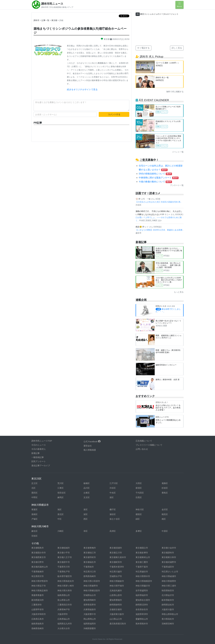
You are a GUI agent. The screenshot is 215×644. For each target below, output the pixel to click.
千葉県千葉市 (142, 567)
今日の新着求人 (39, 449)
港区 (112, 497)
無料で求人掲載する (175, 92)
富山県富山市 (64, 600)
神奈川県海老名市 (66, 581)
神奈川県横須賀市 (92, 591)
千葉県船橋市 (38, 572)
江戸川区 (114, 483)
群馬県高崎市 (90, 576)
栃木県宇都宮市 (65, 576)
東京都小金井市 (169, 548)
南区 (164, 519)
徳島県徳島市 (38, 624)
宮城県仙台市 (90, 595)
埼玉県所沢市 (38, 576)
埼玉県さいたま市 (170, 572)
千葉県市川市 (64, 567)
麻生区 (34, 531)
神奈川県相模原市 (144, 581)
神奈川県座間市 (169, 581)
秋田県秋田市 (168, 591)
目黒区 (139, 497)
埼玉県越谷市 (142, 572)
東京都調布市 (168, 553)
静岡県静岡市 (116, 605)
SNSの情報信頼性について (155, 174)
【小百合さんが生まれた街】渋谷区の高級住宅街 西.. (159, 202)
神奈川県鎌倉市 (117, 581)
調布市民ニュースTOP (42, 441)
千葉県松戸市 (64, 572)
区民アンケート (39, 461)
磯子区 (113, 509)
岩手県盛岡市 (142, 591)
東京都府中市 (64, 562)
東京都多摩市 (142, 553)
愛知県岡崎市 (90, 600)
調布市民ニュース (52, 4)
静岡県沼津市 (142, 605)
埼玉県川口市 (90, 572)
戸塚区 (34, 519)
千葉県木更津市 (117, 567)
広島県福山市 (64, 619)
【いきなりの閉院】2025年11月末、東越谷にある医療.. (160, 230)
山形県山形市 (116, 595)
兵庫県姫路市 (90, 609)
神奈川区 (140, 509)
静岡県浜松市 (168, 605)
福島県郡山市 (64, 595)
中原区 (165, 531)
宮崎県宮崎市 (168, 624)
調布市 (36, 20)
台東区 (87, 493)
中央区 (113, 493)
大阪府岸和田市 (39, 614)
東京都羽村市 (90, 557)
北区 (33, 488)
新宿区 (139, 488)
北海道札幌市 (116, 591)
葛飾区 (165, 483)
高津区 (113, 531)
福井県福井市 (142, 595)
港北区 (61, 514)
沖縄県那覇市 (90, 628)
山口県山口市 (116, 619)
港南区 (34, 514)
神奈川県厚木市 (143, 576)
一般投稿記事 (38, 457)
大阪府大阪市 (168, 609)
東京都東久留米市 (118, 557)
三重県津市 (37, 605)
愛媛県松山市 (142, 619)
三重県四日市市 (65, 605)
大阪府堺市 (63, 614)
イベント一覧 (178, 152)
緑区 (138, 519)
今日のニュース (39, 445)
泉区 (86, 509)
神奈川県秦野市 (91, 586)
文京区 (87, 497)
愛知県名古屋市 (143, 600)
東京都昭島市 (38, 548)
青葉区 (34, 509)
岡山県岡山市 (90, 619)
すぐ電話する (143, 48)
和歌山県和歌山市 (170, 614)
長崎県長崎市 (38, 628)
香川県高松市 (168, 619)
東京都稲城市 (64, 548)
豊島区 (165, 493)
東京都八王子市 (65, 557)
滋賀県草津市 (142, 614)
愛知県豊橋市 (116, 600)
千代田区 (140, 493)
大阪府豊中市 (90, 614)
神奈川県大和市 (65, 591)
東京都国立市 (142, 548)
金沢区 (165, 509)
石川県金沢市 (168, 595)
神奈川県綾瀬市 (169, 576)
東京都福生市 (90, 562)
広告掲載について (144, 441)
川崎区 (61, 531)
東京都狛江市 (90, 553)
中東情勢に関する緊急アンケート (159, 178)
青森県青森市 (38, 595)
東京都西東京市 (39, 557)
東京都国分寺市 (39, 553)
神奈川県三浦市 (169, 586)
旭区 (60, 509)
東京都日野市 (38, 562)
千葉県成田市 (168, 567)
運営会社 (88, 446)
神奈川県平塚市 (117, 586)
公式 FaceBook (92, 441)
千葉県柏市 (89, 567)
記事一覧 (46, 20)
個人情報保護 (90, 450)
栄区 (86, 514)
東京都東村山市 (143, 557)
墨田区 (34, 493)
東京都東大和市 (169, 557)
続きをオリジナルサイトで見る (82, 89)
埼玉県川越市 (116, 572)
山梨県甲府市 (38, 609)
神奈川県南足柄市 (40, 591)
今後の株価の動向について (155, 182)
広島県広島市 (38, 619)
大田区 (139, 483)
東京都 (55, 20)
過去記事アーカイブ (41, 466)
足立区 (34, 483)
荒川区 (61, 483)
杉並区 (165, 488)
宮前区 (34, 536)
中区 (60, 519)
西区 (86, 519)
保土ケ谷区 (115, 519)
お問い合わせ (142, 449)
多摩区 (139, 531)
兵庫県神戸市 (64, 609)
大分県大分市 (64, 628)
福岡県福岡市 (90, 624)
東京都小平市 (64, 553)
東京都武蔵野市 (169, 562)
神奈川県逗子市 (39, 586)
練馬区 (61, 497)
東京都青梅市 (90, 548)
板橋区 (87, 483)
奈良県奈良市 (142, 609)
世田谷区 (62, 493)
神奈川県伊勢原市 (40, 581)
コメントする (114, 114)
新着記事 (36, 453)
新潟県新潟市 (38, 600)
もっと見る (179, 292)
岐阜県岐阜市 (168, 600)
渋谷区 (113, 488)
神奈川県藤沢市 (143, 586)
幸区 (86, 531)
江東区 (61, 488)
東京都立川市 (116, 553)
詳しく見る (177, 48)
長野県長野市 (90, 605)
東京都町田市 (116, 562)
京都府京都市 (116, 609)
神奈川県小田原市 (92, 581)
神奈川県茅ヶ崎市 (66, 586)
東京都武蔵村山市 (40, 567)
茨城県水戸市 (116, 576)
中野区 (34, 497)
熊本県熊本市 (142, 624)
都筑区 (139, 514)
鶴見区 (165, 514)
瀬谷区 (113, 514)
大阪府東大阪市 (117, 614)
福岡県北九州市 (65, 624)
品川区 (87, 488)
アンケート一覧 (177, 185)
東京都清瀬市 (116, 548)
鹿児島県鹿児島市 (118, 624)
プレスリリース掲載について (149, 445)
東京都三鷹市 (142, 562)
